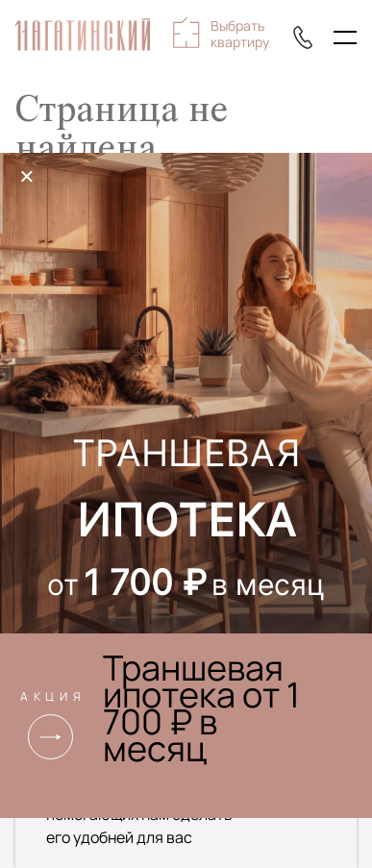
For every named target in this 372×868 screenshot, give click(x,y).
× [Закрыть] (27, 176)
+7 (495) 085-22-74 (303, 37)
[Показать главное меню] (345, 37)
